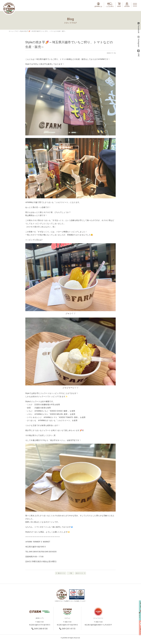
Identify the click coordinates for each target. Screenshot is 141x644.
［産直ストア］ (40, 619)
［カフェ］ (67, 619)
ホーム (11, 31)
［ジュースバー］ (98, 619)
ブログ (16, 31)
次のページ (79, 573)
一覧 (71, 573)
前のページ (62, 573)
